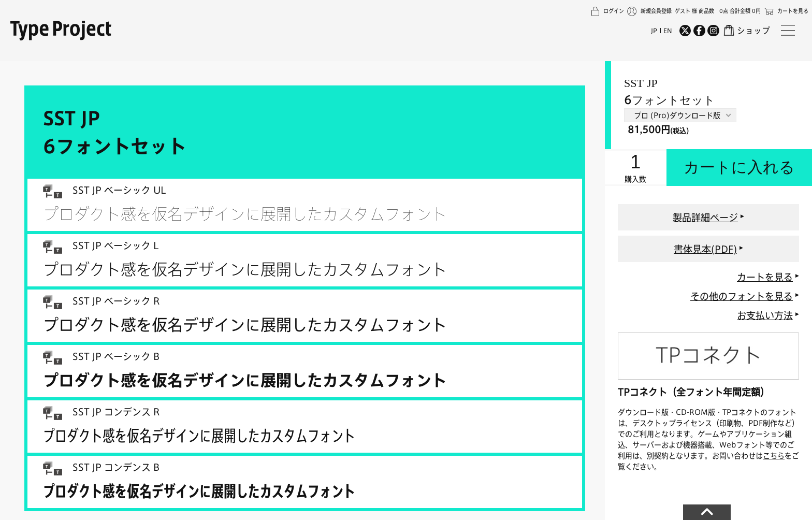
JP (654, 31)
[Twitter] (685, 31)
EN (668, 31)
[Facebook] (699, 31)
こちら (774, 456)
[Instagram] (713, 31)
